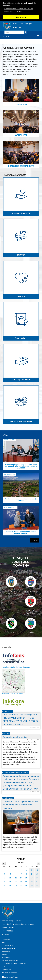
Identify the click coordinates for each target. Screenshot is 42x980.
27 (16, 886)
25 (4, 886)
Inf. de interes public (9, 948)
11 (4, 878)
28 (21, 886)
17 (37, 878)
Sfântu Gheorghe (11, 585)
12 (10, 878)
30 (32, 886)
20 (16, 882)
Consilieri (21, 123)
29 (26, 886)
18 (4, 882)
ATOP (4, 966)
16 (32, 878)
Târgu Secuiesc (31, 584)
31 (37, 886)
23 (32, 882)
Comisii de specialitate (21, 154)
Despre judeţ (6, 940)
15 (26, 878)
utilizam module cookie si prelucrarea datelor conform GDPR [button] (18, 10)
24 (37, 882)
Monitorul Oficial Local (9, 972)
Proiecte (5, 954)
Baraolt (11, 626)
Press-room (6, 951)
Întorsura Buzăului (31, 605)
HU (3, 36)
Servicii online (7, 969)
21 (21, 882)
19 (10, 882)
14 (21, 878)
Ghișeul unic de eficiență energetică (14, 963)
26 (10, 886)
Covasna (31, 626)
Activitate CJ (6, 957)
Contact (6, 935)
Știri (3, 942)
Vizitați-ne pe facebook (11, 977)
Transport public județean (10, 960)
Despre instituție (7, 945)
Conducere (21, 92)
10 (37, 874)
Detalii (34, 540)
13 (16, 878)
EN (8, 36)
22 (26, 882)
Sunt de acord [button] (21, 17)
